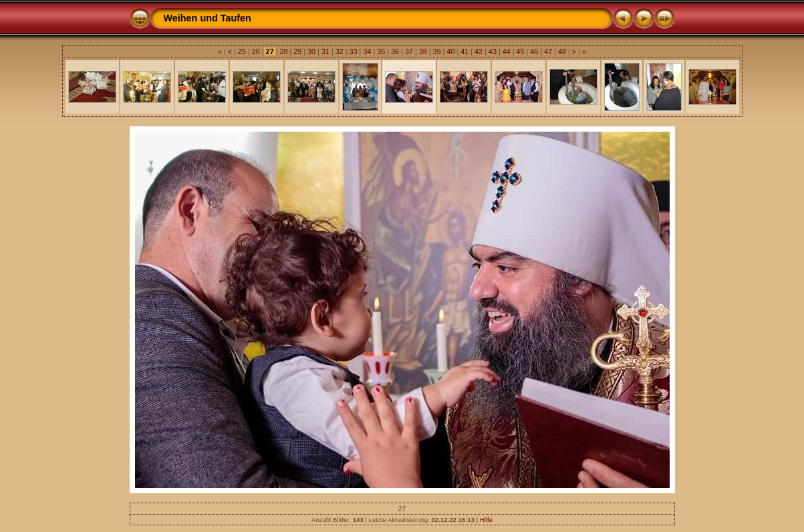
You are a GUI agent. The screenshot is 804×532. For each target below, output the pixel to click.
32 (340, 51)
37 (409, 51)
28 (283, 51)
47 (548, 51)
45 (521, 51)
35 (381, 51)
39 (437, 51)
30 (311, 51)
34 (367, 51)
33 (354, 51)
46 (534, 51)
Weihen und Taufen (208, 18)
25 (242, 51)
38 (423, 51)
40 (450, 51)
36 (395, 51)
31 (325, 51)
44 (507, 51)
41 (464, 51)
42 (479, 51)
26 (256, 51)
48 (562, 51)
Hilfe (486, 520)
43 (493, 51)
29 (297, 51)
